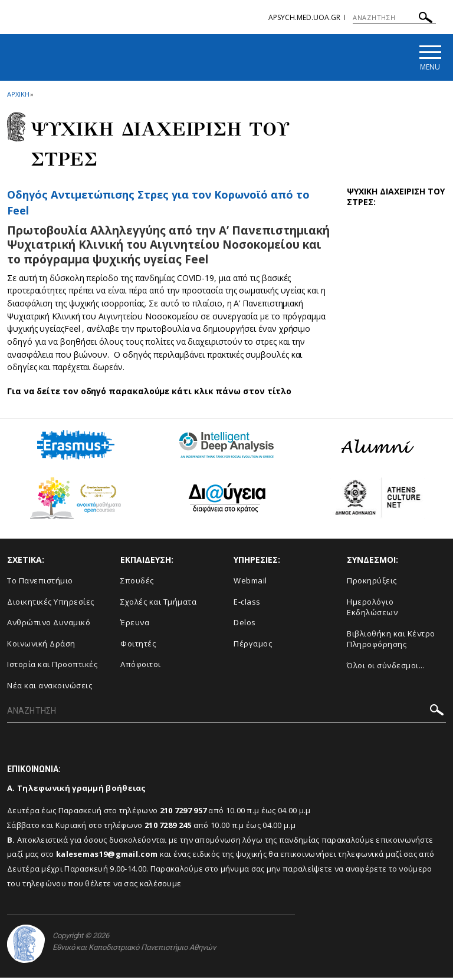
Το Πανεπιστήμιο (40, 583)
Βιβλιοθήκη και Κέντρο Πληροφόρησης (391, 641)
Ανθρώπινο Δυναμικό (49, 625)
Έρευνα (135, 625)
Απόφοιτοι (141, 667)
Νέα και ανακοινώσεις (50, 688)
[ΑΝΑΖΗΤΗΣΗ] (394, 18)
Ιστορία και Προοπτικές (52, 667)
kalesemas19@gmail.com (107, 857)
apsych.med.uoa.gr (304, 17)
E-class (247, 604)
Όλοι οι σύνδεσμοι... (386, 668)
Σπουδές (137, 583)
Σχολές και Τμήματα (158, 604)
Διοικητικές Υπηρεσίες (51, 604)
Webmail (250, 583)
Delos (245, 625)
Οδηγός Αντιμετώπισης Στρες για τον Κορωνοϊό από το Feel (158, 204)
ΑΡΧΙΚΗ (18, 96)
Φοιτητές (138, 646)
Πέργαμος (253, 646)
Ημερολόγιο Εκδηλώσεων (372, 610)
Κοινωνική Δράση (41, 646)
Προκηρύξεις (372, 583)
